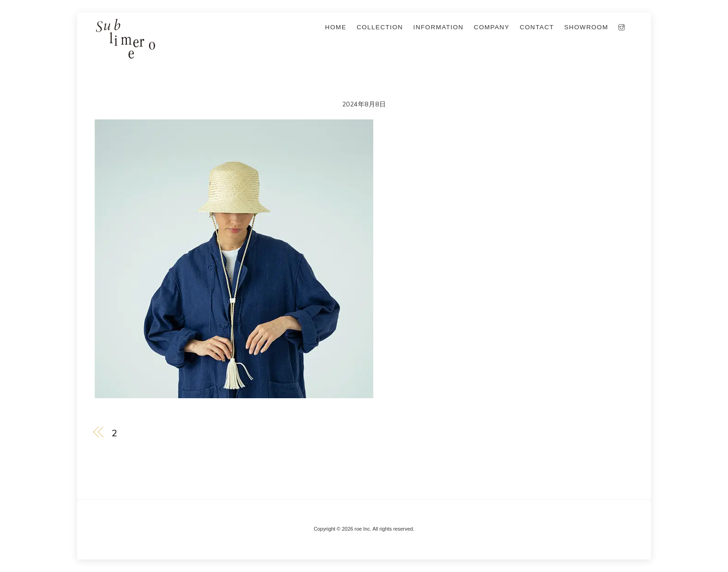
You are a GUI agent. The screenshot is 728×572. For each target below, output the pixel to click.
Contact (537, 27)
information (438, 27)
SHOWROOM (586, 27)
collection (380, 27)
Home (336, 27)
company (492, 27)
